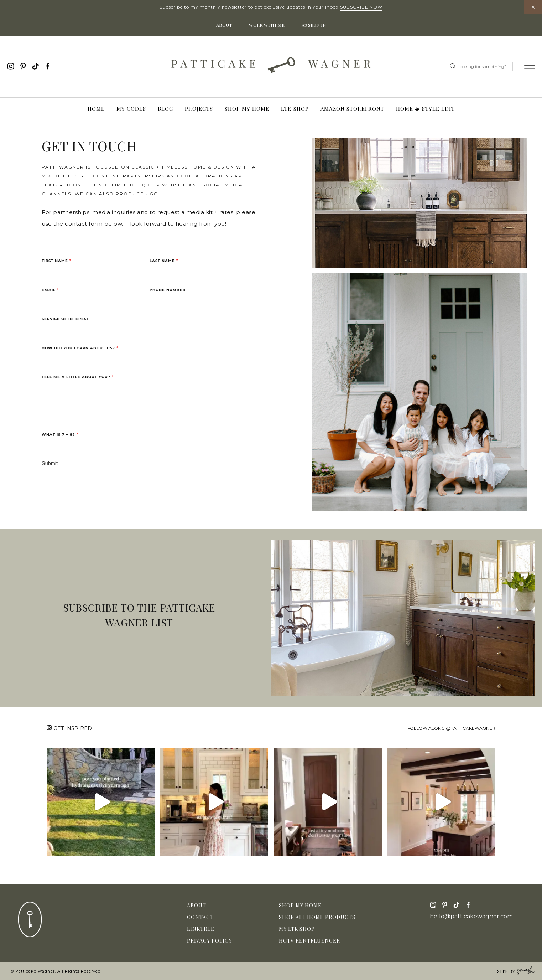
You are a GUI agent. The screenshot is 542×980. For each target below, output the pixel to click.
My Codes (131, 109)
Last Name (164, 261)
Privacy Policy (209, 941)
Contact (200, 917)
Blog (165, 109)
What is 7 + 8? (60, 435)
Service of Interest (65, 319)
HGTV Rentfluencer (309, 941)
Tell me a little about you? (78, 377)
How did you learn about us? (80, 348)
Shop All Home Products (317, 917)
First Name (56, 261)
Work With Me (267, 25)
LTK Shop (295, 109)
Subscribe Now (361, 7)
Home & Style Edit (425, 109)
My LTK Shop (297, 929)
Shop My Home (247, 109)
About (224, 25)
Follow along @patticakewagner (451, 728)
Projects (199, 109)
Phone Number (168, 290)
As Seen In (314, 25)
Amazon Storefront (352, 109)
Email (50, 290)
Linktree (201, 929)
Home (96, 109)
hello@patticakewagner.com (471, 917)
